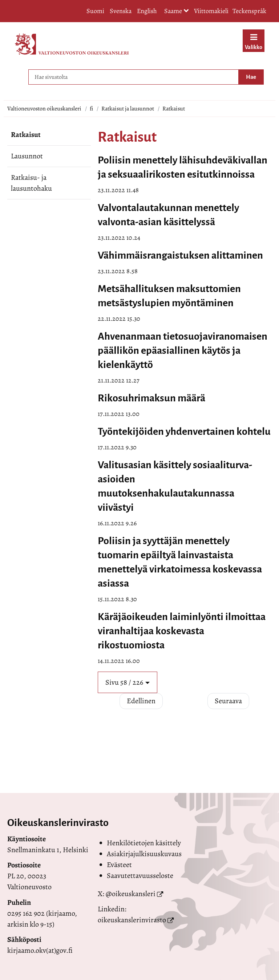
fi (91, 109)
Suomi (95, 11)
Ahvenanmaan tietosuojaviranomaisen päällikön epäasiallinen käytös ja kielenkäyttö (183, 351)
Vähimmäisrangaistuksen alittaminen (180, 255)
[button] (128, 682)
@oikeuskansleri (131, 894)
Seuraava (228, 701)
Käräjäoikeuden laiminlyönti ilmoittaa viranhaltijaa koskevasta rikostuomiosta (182, 631)
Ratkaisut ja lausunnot (128, 109)
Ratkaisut (26, 135)
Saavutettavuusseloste (140, 876)
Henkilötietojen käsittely (144, 843)
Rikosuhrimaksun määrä (151, 398)
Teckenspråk (249, 11)
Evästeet (119, 865)
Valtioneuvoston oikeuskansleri (44, 109)
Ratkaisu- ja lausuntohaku (31, 183)
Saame (177, 11)
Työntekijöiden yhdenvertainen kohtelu (184, 432)
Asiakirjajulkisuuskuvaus (144, 854)
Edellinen (141, 701)
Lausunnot (27, 156)
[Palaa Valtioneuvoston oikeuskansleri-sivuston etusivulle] (72, 44)
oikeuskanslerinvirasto (132, 920)
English (147, 11)
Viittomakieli (211, 11)
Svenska (121, 11)
